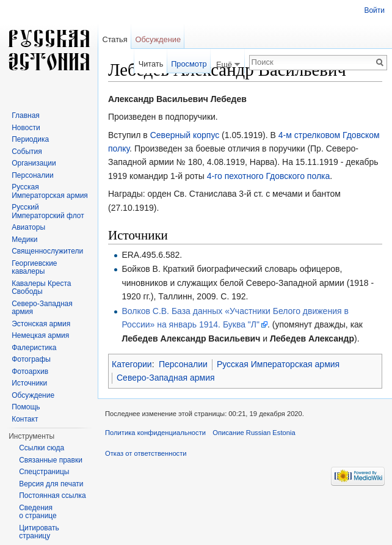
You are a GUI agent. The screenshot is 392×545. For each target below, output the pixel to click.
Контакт (25, 419)
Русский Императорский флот (48, 211)
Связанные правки (51, 460)
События (27, 152)
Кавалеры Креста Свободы (41, 288)
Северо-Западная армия (166, 378)
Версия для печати (51, 484)
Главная (26, 115)
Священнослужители (47, 251)
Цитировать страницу (39, 532)
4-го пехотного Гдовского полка (269, 176)
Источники (29, 383)
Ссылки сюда (42, 448)
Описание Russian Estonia (254, 433)
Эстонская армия (41, 324)
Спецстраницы (44, 472)
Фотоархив (30, 371)
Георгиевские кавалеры (34, 268)
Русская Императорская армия (278, 364)
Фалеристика (34, 348)
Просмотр (189, 64)
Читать (151, 64)
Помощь (26, 407)
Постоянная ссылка (52, 496)
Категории (132, 364)
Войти (374, 10)
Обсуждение (158, 39)
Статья (114, 39)
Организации (34, 163)
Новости (26, 128)
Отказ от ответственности (146, 453)
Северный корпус (185, 135)
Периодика (30, 139)
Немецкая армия (40, 335)
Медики (24, 240)
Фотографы (31, 359)
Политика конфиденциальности (155, 433)
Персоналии (183, 364)
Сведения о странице (38, 512)
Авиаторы (28, 227)
